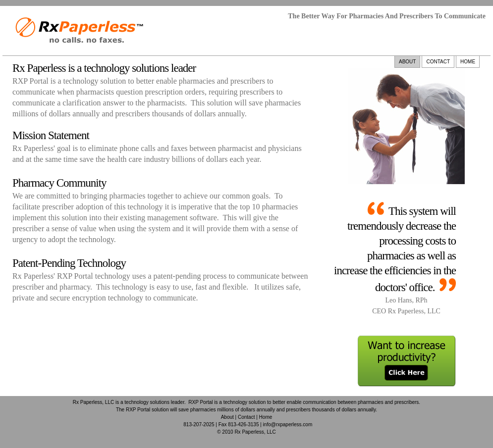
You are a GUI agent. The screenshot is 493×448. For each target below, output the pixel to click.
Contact (246, 417)
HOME (468, 62)
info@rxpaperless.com (288, 424)
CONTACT (438, 62)
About (227, 417)
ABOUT (407, 62)
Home (266, 417)
